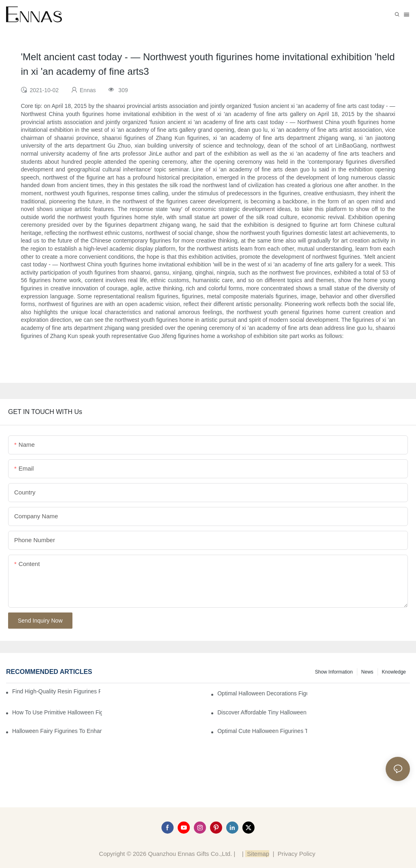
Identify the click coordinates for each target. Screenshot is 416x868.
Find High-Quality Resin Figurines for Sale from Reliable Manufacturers (56, 691)
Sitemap (257, 854)
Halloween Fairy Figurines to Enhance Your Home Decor (57, 731)
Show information (334, 672)
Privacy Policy (296, 854)
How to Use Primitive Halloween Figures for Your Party (57, 712)
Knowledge (394, 672)
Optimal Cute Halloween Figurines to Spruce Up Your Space (262, 731)
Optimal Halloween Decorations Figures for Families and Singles (262, 693)
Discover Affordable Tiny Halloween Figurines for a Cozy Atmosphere (262, 712)
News (367, 672)
